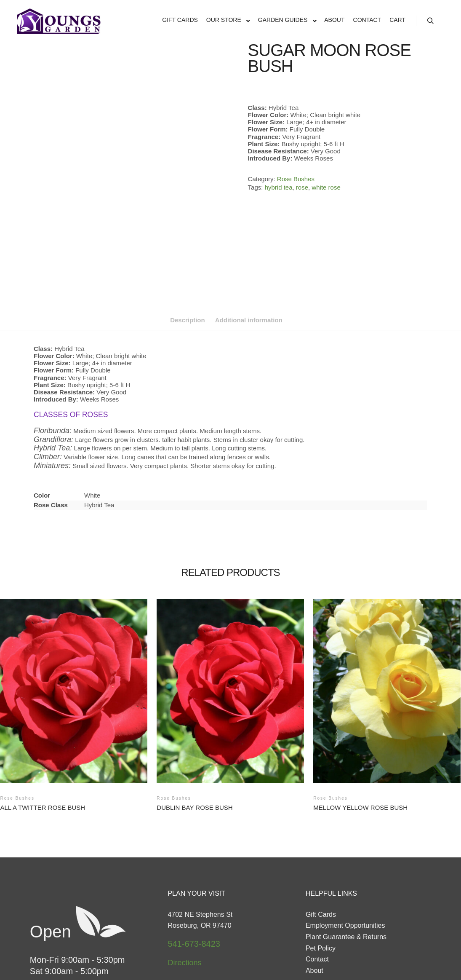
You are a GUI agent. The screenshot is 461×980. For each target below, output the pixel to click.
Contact (317, 882)
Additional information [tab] (249, 243)
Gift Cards (321, 837)
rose (302, 187)
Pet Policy (321, 871)
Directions (184, 886)
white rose (326, 187)
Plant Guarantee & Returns (346, 860)
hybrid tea (279, 187)
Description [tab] (188, 243)
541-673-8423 (194, 867)
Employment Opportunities (345, 849)
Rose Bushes (296, 179)
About (314, 894)
